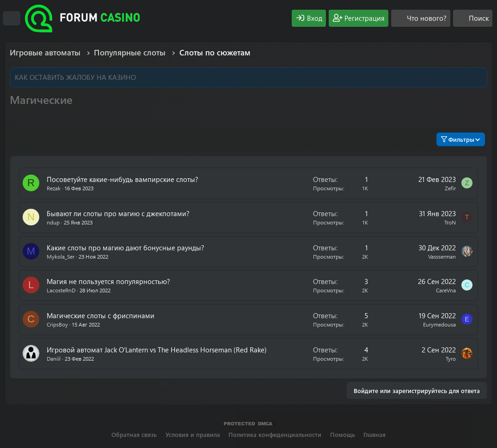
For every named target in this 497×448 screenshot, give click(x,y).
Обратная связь (134, 434)
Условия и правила (193, 434)
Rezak (54, 188)
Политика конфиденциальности (275, 434)
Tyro (451, 358)
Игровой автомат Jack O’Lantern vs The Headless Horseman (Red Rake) (157, 350)
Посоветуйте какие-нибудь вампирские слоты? (123, 179)
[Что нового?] (421, 18)
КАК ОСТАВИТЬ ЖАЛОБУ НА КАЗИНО (75, 77)
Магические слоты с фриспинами (101, 315)
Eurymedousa (439, 324)
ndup (53, 222)
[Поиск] (473, 18)
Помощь (343, 434)
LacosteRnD (61, 290)
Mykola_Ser (61, 256)
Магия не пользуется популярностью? (108, 281)
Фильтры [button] (458, 139)
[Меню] (12, 18)
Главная (374, 434)
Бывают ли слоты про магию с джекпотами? (118, 213)
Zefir (450, 188)
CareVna (446, 290)
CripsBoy (57, 324)
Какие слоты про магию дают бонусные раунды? (126, 248)
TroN (450, 222)
